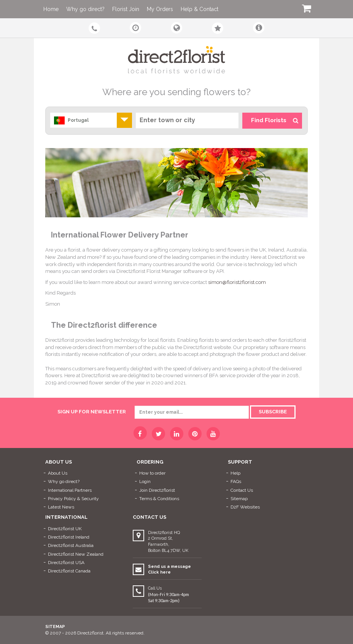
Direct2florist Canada (69, 571)
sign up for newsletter (92, 412)
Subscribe (273, 412)
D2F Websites (245, 507)
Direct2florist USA (66, 563)
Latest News (61, 507)
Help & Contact (200, 9)
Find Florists (275, 120)
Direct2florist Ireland (69, 537)
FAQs (236, 481)
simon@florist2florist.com (237, 282)
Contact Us (242, 490)
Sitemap (239, 499)
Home (51, 9)
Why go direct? (85, 9)
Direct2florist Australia (71, 545)
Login (145, 481)
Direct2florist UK (65, 529)
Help (235, 473)
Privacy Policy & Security (73, 499)
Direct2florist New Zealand (76, 554)
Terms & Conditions (159, 499)
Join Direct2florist (157, 490)
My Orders (160, 9)
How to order (152, 473)
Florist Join (126, 9)
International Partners (70, 490)
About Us (58, 473)
